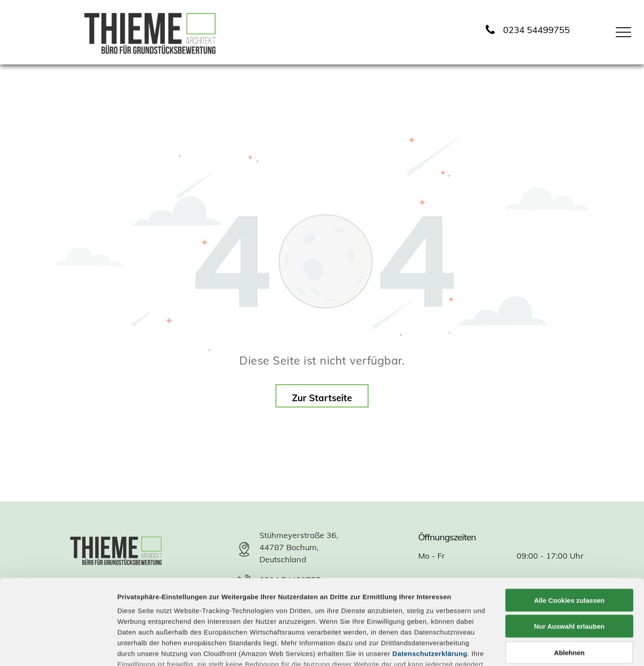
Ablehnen (569, 580)
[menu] (623, 32)
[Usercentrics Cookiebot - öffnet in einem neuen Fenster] (58, 649)
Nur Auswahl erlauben (569, 554)
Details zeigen (476, 648)
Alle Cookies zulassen (569, 528)
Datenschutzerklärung (430, 581)
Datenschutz (182, 618)
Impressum (136, 618)
